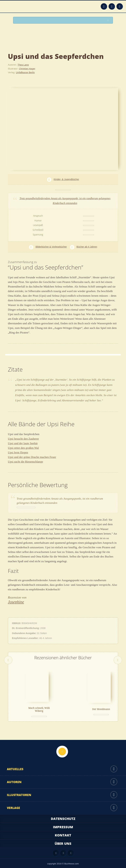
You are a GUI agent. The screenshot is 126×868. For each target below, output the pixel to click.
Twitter (120, 6)
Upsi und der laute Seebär (23, 443)
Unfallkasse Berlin (25, 72)
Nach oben (62, 750)
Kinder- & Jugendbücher (66, 179)
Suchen (109, 20)
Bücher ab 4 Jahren (87, 247)
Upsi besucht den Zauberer (23, 439)
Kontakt (63, 833)
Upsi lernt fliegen (18, 452)
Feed (104, 6)
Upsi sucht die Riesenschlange (26, 462)
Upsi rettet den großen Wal (23, 448)
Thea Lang (23, 65)
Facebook (112, 6)
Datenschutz (63, 817)
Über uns (63, 842)
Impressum (63, 825)
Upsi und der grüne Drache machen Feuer (32, 457)
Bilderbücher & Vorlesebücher (51, 247)
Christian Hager (27, 69)
